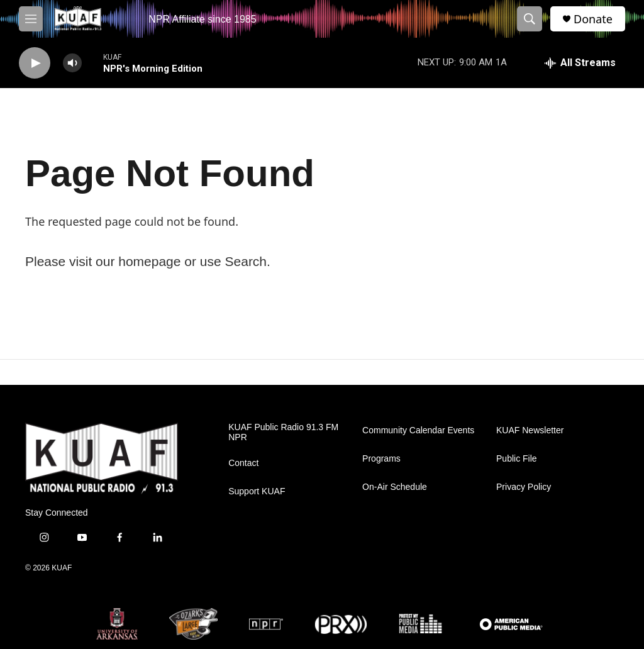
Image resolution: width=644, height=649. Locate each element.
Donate (593, 19)
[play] (35, 63)
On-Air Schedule (395, 487)
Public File (517, 459)
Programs (381, 459)
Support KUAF (257, 491)
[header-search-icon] (530, 19)
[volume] (72, 63)
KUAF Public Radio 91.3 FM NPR (283, 432)
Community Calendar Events (418, 430)
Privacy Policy (524, 487)
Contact (243, 463)
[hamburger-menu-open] (31, 19)
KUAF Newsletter (530, 430)
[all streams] (580, 63)
